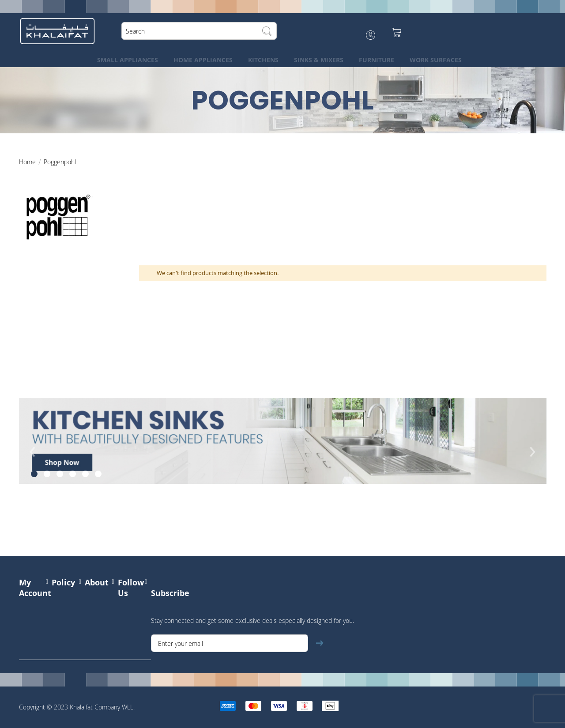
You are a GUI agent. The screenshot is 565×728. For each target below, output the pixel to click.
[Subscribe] (320, 643)
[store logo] (59, 31)
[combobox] (200, 31)
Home (28, 162)
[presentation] (33, 458)
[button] (34, 474)
